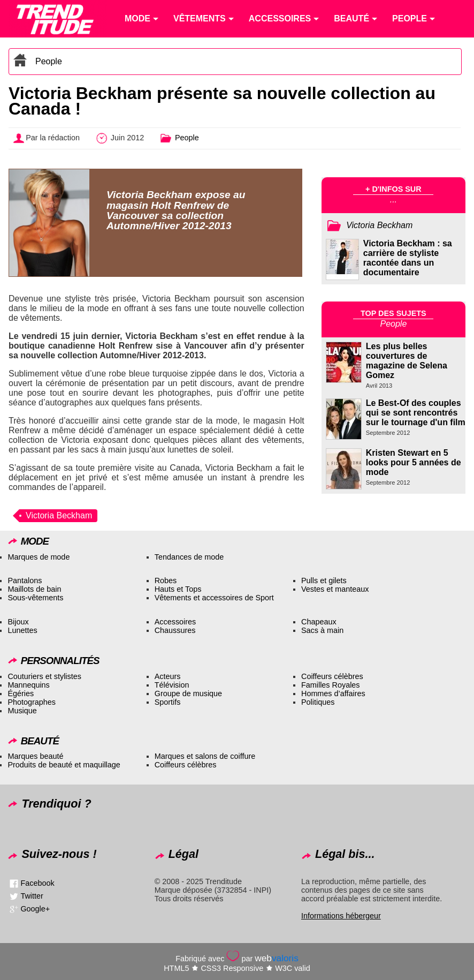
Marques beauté (35, 756)
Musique (22, 711)
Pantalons (25, 581)
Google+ (35, 909)
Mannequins (28, 685)
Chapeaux (319, 622)
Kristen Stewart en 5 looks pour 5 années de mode (414, 462)
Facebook (37, 883)
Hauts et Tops (178, 589)
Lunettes (22, 630)
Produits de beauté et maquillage (64, 765)
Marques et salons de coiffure (205, 756)
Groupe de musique (188, 693)
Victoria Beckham (59, 515)
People (49, 61)
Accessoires (175, 622)
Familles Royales (331, 685)
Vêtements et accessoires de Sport (214, 598)
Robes (166, 581)
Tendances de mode (189, 557)
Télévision (172, 685)
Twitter (32, 896)
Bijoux (18, 622)
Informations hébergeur (341, 916)
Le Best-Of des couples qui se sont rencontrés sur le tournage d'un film (416, 413)
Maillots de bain (34, 589)
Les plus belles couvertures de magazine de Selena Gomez (407, 361)
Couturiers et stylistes (44, 676)
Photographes (32, 702)
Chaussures (175, 630)
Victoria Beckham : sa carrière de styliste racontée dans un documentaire (408, 258)
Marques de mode (39, 557)
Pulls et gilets (324, 581)
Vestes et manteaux (335, 589)
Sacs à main (322, 630)
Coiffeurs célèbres (332, 676)
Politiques (318, 702)
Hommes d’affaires (333, 693)
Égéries (21, 693)
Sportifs (168, 702)
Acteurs (168, 676)
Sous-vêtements (35, 598)
